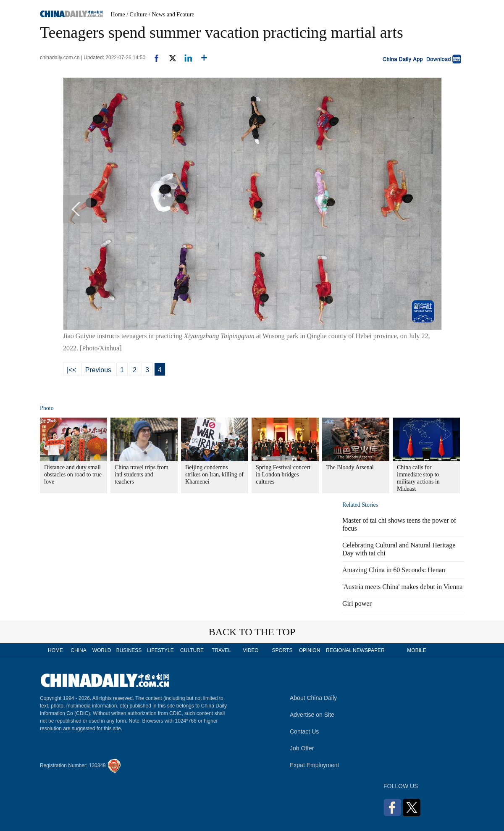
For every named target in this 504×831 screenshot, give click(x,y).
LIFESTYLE (160, 650)
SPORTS (282, 650)
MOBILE (416, 650)
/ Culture (137, 14)
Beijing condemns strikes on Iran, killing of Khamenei (214, 475)
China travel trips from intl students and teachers (142, 475)
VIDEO (251, 650)
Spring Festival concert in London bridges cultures (283, 475)
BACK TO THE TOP (252, 632)
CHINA (78, 650)
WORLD (102, 650)
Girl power (357, 604)
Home (118, 14)
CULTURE (192, 650)
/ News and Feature (171, 14)
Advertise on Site (312, 715)
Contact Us (304, 731)
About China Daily (313, 698)
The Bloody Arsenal (350, 467)
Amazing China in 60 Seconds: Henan (394, 570)
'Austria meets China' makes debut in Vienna (402, 587)
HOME (55, 650)
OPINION (310, 650)
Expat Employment (315, 765)
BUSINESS (129, 650)
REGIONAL (339, 650)
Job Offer (302, 748)
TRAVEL (221, 650)
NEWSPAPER (368, 650)
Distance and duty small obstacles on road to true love (73, 475)
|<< (72, 370)
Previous (98, 370)
